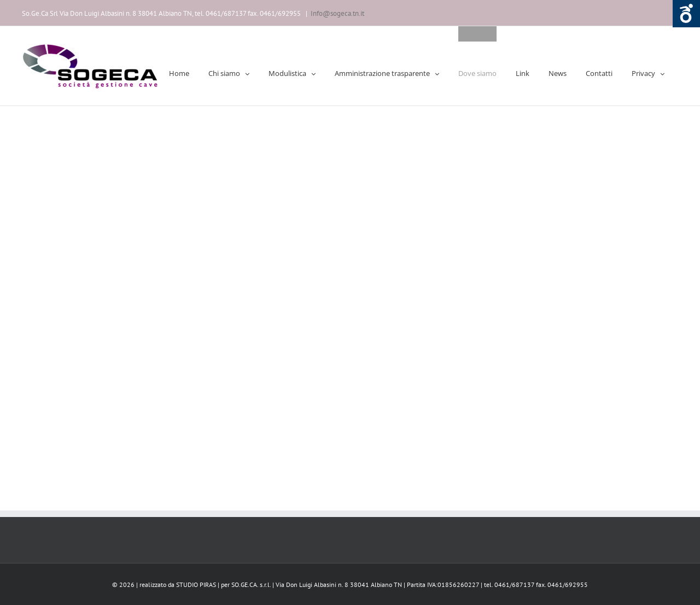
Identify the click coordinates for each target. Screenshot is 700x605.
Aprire (686, 14)
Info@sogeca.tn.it (337, 13)
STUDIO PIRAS (196, 585)
